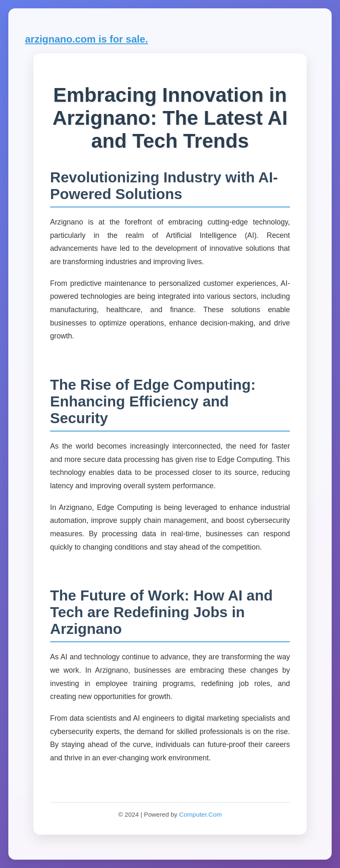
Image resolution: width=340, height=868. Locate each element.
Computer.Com (200, 814)
